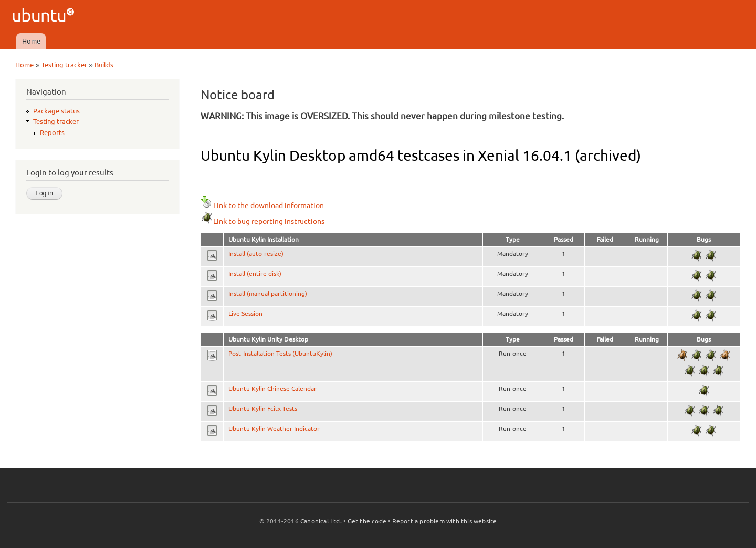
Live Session (245, 313)
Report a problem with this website (445, 521)
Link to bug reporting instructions (262, 221)
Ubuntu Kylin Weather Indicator (274, 428)
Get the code (367, 521)
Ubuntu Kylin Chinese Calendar (272, 389)
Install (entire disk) (255, 273)
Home (31, 41)
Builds (104, 65)
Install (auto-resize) (256, 254)
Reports (52, 132)
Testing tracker (64, 65)
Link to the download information (262, 205)
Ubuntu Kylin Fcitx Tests (263, 409)
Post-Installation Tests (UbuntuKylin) (280, 353)
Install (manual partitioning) (268, 293)
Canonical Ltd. (321, 521)
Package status (56, 111)
